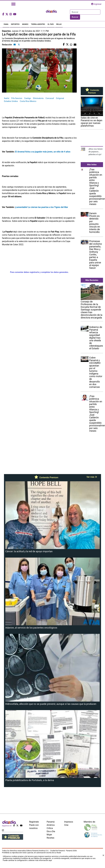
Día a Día (51, 831)
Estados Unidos (11, 101)
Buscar (75, 17)
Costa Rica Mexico (28, 101)
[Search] (85, 12)
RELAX (59, 24)
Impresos (69, 822)
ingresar (96, 4)
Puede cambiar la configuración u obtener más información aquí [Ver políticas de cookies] (27, 860)
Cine (66, 825)
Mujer (49, 835)
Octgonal (60, 98)
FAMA (6, 24)
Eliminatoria (38, 98)
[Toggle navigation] (13, 4)
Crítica (50, 828)
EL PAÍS (51, 24)
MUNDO (25, 24)
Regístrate (34, 822)
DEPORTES (15, 24)
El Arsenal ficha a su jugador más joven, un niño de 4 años (43, 152)
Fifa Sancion (17, 98)
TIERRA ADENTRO (38, 24)
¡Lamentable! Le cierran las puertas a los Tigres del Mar (42, 207)
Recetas (51, 838)
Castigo (28, 98)
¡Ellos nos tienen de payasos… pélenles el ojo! (96, 152)
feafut (7, 98)
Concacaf (50, 98)
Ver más (92, 477)
